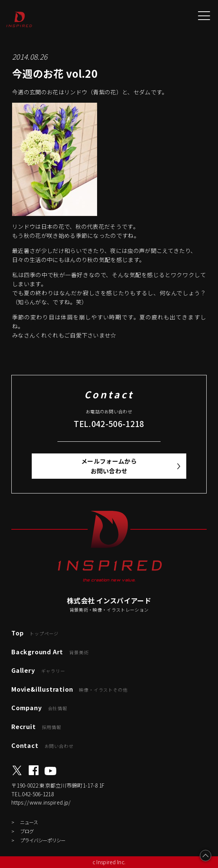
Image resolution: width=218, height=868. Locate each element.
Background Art (50, 652)
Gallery (38, 670)
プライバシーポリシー (43, 840)
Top (35, 633)
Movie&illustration (69, 689)
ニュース (29, 822)
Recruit (36, 726)
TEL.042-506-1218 (109, 424)
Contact (42, 745)
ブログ (27, 831)
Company (39, 708)
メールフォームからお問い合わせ (109, 466)
